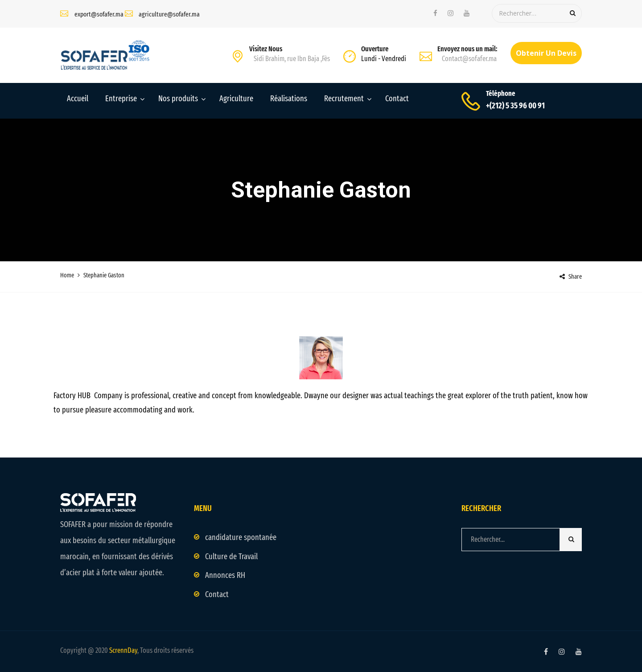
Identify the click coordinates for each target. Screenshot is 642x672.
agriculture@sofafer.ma (169, 14)
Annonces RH (225, 575)
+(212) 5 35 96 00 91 (515, 106)
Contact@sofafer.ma (469, 59)
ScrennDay (123, 650)
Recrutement (344, 99)
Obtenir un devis (546, 53)
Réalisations (289, 99)
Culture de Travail (231, 557)
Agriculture (236, 99)
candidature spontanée (241, 537)
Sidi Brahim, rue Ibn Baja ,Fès (292, 59)
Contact (397, 99)
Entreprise (121, 99)
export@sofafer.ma (99, 14)
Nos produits (178, 99)
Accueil (78, 99)
